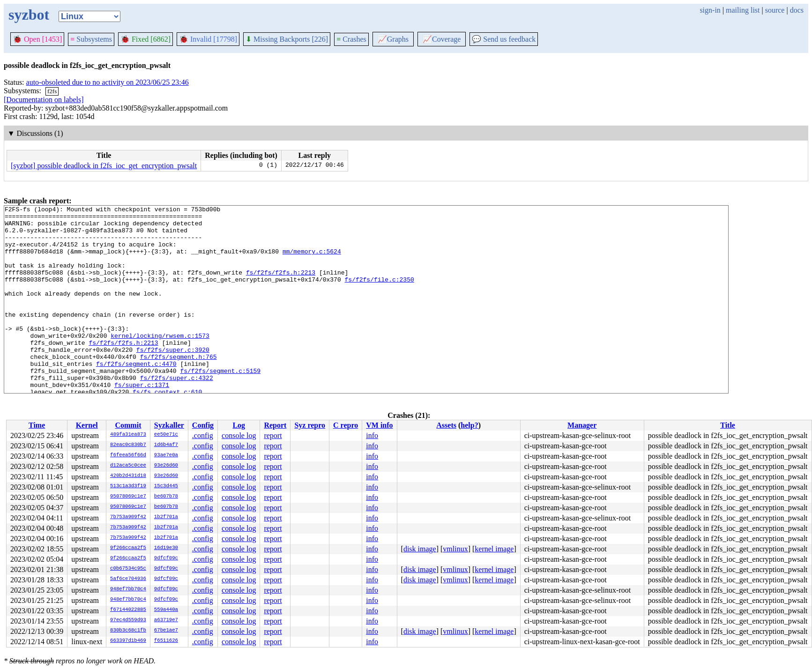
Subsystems (91, 39)
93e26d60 (166, 466)
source (775, 10)
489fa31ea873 (128, 435)
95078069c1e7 (128, 497)
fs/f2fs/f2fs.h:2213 (281, 286)
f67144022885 (128, 610)
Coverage (442, 39)
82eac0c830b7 (128, 445)
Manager (582, 425)
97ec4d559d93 (128, 620)
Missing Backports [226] (287, 39)
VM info (379, 425)
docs (797, 10)
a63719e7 (166, 620)
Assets (446, 425)
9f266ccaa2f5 (128, 548)
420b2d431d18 (128, 476)
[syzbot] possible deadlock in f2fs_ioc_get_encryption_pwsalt (104, 166)
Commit (128, 425)
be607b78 (166, 497)
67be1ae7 (166, 631)
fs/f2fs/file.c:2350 (379, 295)
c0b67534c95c (128, 569)
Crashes (351, 39)
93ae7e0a (166, 455)
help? (469, 425)
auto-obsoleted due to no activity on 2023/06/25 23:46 (108, 82)
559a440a (166, 610)
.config (203, 435)
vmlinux (455, 549)
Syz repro (310, 425)
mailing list (743, 10)
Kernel (87, 425)
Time (37, 425)
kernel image (494, 549)
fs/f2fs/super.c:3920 (173, 379)
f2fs (52, 91)
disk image (420, 549)
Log (239, 425)
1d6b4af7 (166, 445)
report (273, 435)
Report (275, 425)
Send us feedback (504, 39)
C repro (346, 425)
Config (203, 425)
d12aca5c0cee (128, 466)
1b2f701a (166, 517)
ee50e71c (166, 435)
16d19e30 (166, 548)
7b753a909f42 (128, 517)
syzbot (29, 15)
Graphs (393, 39)
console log (239, 435)
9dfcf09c (166, 558)
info (372, 435)
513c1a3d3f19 (128, 486)
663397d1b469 (128, 641)
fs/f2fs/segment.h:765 (179, 387)
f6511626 (166, 641)
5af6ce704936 (128, 579)
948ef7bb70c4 (128, 589)
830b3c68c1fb (128, 631)
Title (728, 425)
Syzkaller (169, 425)
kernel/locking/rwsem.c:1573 (160, 362)
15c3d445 (166, 486)
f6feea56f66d (128, 455)
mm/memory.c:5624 (312, 261)
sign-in (710, 10)
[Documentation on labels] (44, 100)
